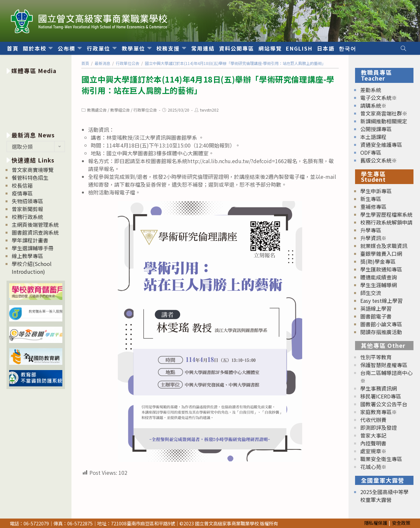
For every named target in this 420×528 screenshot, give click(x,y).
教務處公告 (97, 110)
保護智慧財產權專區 (384, 365)
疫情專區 (22, 193)
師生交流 (371, 293)
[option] (36, 102)
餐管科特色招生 (30, 178)
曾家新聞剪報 (27, 209)
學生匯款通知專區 (381, 269)
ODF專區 (371, 152)
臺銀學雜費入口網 (381, 254)
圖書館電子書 (376, 316)
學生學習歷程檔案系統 (386, 214)
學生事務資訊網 (379, 388)
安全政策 (401, 523)
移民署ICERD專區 (381, 396)
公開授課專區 (376, 129)
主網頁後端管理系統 (35, 225)
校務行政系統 (27, 217)
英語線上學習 (376, 308)
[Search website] (403, 48)
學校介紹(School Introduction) (32, 268)
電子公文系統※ (379, 98)
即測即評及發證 (379, 427)
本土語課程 (373, 137)
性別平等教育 (376, 357)
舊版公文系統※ (379, 160)
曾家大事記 (373, 435)
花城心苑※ (373, 467)
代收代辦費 (373, 420)
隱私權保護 (376, 523)
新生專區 (371, 199)
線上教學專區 (27, 256)
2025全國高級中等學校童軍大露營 (384, 496)
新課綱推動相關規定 (384, 121)
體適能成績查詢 (379, 277)
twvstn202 (209, 110)
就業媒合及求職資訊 (384, 246)
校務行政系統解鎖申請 (386, 222)
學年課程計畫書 (30, 240)
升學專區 (371, 230)
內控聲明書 (373, 443)
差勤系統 (371, 90)
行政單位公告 (145, 110)
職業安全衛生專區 (381, 459)
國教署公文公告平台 (384, 404)
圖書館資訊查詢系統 (35, 232)
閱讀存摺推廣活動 (381, 332)
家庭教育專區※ (379, 412)
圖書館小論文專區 (381, 324)
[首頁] (85, 63)
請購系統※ (373, 105)
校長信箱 (22, 185)
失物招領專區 (27, 201)
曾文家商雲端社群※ (384, 113)
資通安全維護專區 (381, 145)
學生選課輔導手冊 (33, 248)
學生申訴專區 (376, 191)
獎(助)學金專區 (378, 261)
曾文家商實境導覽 (33, 170)
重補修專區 (373, 207)
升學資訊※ (373, 238)
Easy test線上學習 (381, 301)
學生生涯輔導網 (379, 285)
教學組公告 (120, 110)
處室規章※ (373, 451)
